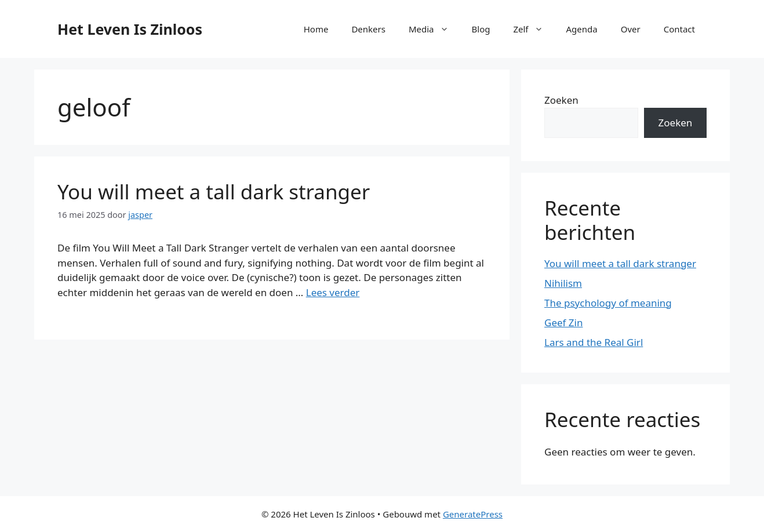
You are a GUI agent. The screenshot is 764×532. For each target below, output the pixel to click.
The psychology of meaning (608, 303)
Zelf (534, 29)
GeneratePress (473, 514)
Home (316, 29)
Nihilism (563, 283)
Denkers (368, 29)
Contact (679, 29)
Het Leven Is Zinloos (130, 29)
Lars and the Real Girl (594, 342)
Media (434, 29)
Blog (481, 29)
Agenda (582, 29)
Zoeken (561, 100)
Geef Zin (563, 323)
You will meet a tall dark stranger (214, 192)
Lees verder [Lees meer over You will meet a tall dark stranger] (333, 292)
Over (631, 29)
